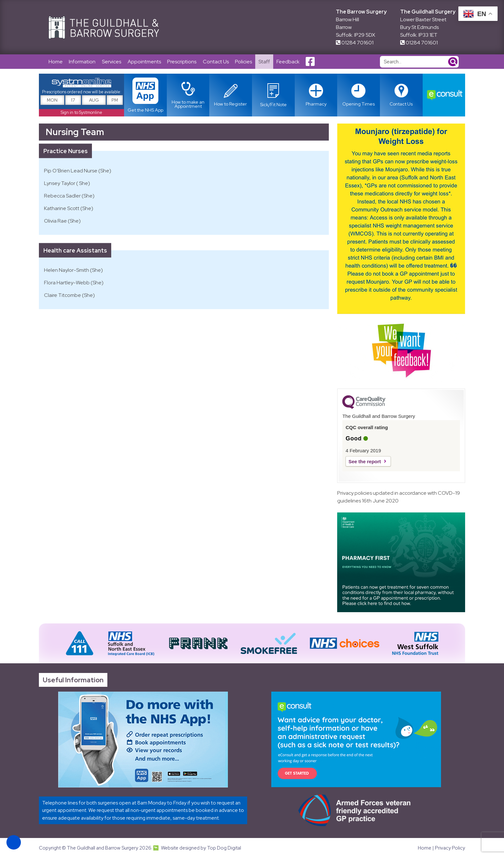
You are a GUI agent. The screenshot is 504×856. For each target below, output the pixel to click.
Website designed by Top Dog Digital (197, 848)
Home (56, 62)
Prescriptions (182, 62)
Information (82, 62)
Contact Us (216, 62)
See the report (365, 462)
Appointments (145, 62)
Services (112, 62)
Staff (265, 62)
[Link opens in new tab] (273, 95)
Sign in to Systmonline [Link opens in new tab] (81, 113)
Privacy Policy (450, 848)
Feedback (289, 62)
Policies (244, 62)
